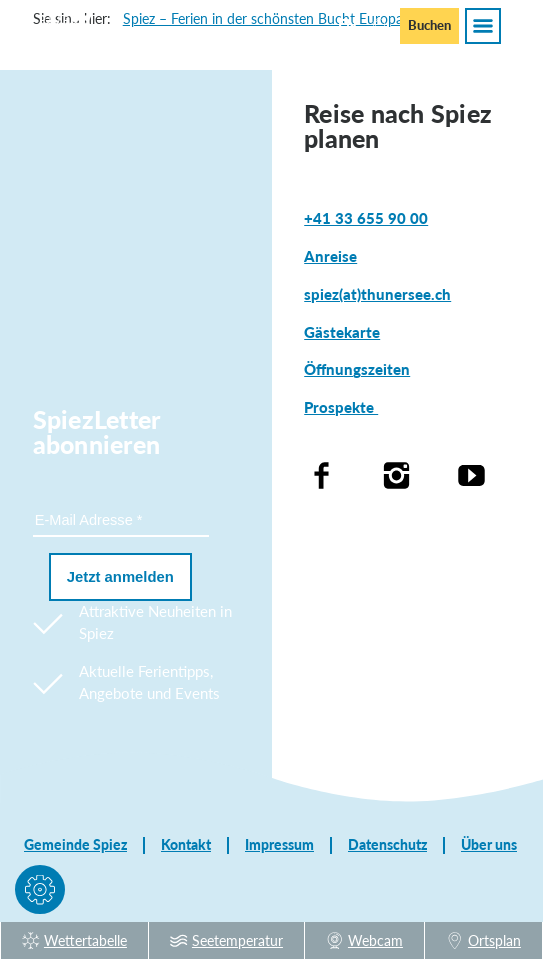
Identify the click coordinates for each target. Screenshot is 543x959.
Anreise (330, 256)
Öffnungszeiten (357, 369)
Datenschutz (387, 845)
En (347, 24)
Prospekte (341, 407)
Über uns (489, 845)
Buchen (429, 25)
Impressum (279, 845)
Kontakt (186, 845)
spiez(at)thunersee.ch (377, 294)
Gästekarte (342, 332)
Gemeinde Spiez (75, 845)
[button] (40, 893)
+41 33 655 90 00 (366, 218)
